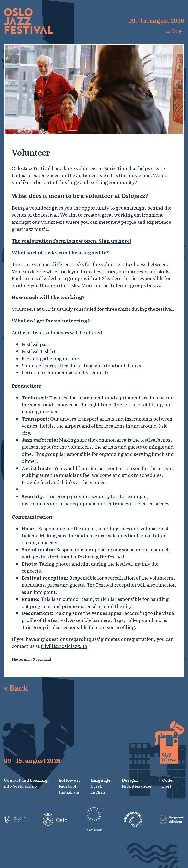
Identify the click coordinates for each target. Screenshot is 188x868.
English (98, 792)
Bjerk (167, 786)
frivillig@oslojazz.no (64, 646)
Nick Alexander (137, 786)
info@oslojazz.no (20, 786)
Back (16, 687)
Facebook (68, 786)
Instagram (69, 792)
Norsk (96, 786)
